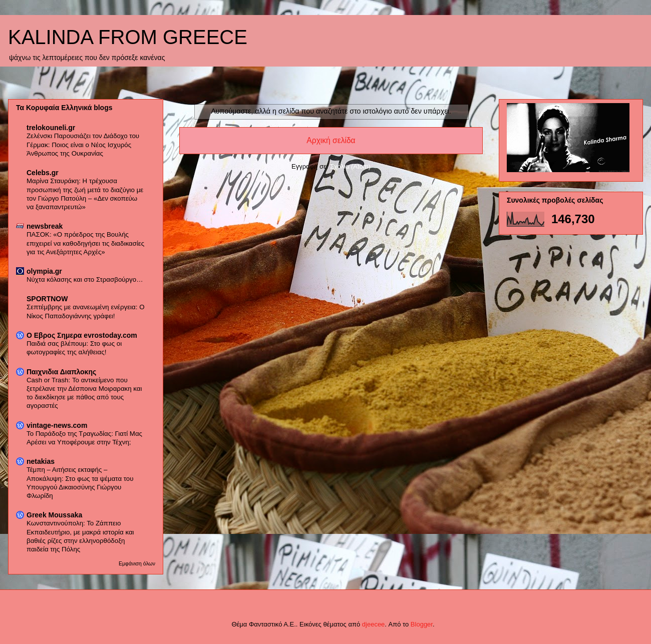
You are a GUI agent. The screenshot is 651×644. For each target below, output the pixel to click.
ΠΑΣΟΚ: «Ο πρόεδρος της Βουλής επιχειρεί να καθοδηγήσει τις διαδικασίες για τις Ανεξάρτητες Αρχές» (85, 243)
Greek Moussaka (54, 515)
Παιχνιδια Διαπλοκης (61, 372)
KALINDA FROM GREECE (128, 37)
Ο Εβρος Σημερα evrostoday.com (82, 335)
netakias (41, 461)
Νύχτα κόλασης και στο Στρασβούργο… (85, 279)
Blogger (422, 624)
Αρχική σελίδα (331, 140)
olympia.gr (44, 271)
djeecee (374, 624)
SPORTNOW (47, 299)
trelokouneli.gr (51, 128)
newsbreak (45, 226)
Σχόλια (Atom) (350, 166)
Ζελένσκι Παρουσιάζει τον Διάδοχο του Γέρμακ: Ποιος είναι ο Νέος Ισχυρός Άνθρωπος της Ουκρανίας (83, 145)
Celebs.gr (43, 173)
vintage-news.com (57, 425)
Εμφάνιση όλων (137, 563)
